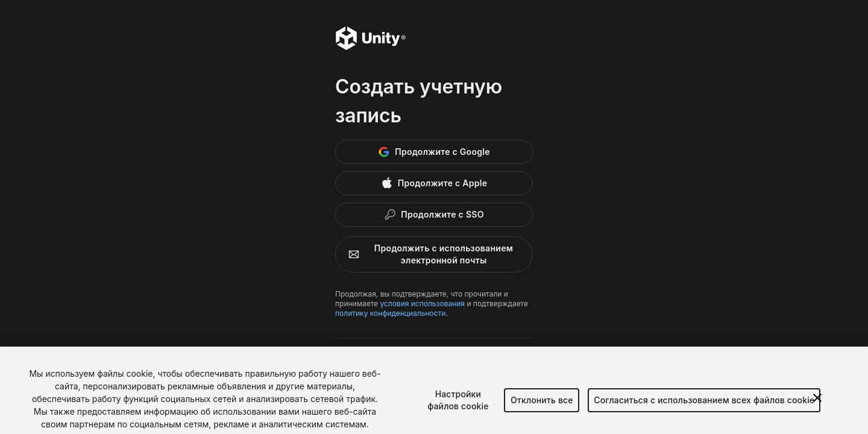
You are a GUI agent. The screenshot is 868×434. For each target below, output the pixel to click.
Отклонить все (542, 405)
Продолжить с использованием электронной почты (428, 254)
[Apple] (434, 183)
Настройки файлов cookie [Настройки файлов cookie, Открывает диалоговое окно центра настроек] (458, 405)
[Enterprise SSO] (434, 215)
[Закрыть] (817, 403)
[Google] (434, 152)
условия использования (422, 303)
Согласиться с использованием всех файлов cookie (704, 405)
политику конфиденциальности (390, 313)
